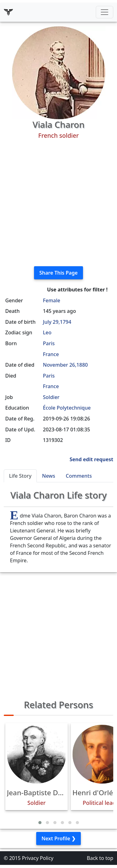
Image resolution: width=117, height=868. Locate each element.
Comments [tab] (79, 476)
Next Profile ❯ (58, 838)
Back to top (100, 858)
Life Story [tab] (20, 476)
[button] (40, 823)
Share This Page (58, 273)
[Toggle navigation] (105, 12)
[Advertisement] (58, 203)
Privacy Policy (38, 858)
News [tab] (49, 476)
